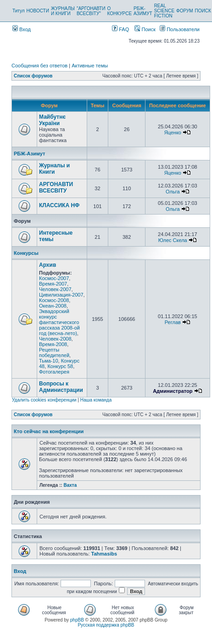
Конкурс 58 (60, 366)
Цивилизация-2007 (61, 295)
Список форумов (33, 76)
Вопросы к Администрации (61, 387)
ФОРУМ (185, 11)
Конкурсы (26, 253)
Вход (22, 29)
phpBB (77, 620)
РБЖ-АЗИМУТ (143, 11)
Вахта (70, 485)
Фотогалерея (54, 372)
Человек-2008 (55, 339)
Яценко (173, 132)
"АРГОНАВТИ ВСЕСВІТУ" (91, 11)
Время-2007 (53, 284)
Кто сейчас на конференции (49, 431)
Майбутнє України (52, 120)
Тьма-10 (49, 361)
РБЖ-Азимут (29, 154)
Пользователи (180, 29)
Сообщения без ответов (39, 66)
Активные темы (90, 66)
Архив (47, 265)
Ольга (173, 192)
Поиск (145, 29)
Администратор (173, 391)
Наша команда (96, 400)
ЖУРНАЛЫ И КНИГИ (63, 11)
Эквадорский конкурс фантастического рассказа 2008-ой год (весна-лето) (59, 322)
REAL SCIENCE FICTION (164, 11)
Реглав (173, 322)
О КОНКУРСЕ (120, 11)
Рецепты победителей (54, 352)
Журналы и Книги (54, 169)
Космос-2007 (54, 278)
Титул (19, 11)
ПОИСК (203, 11)
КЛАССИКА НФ (59, 205)
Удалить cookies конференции (44, 400)
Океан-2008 (53, 306)
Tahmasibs (104, 554)
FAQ (120, 29)
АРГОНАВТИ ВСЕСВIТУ (56, 187)
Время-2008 (53, 344)
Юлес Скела (173, 240)
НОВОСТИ (38, 11)
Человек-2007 (55, 289)
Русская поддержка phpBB (106, 625)
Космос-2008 (54, 300)
